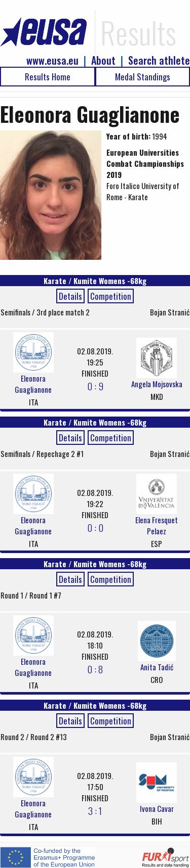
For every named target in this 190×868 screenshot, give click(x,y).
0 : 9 (95, 386)
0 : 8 (95, 669)
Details (70, 296)
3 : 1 (95, 810)
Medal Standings (143, 77)
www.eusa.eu (52, 60)
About (103, 60)
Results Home (48, 77)
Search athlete (159, 60)
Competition (111, 296)
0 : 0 (95, 527)
